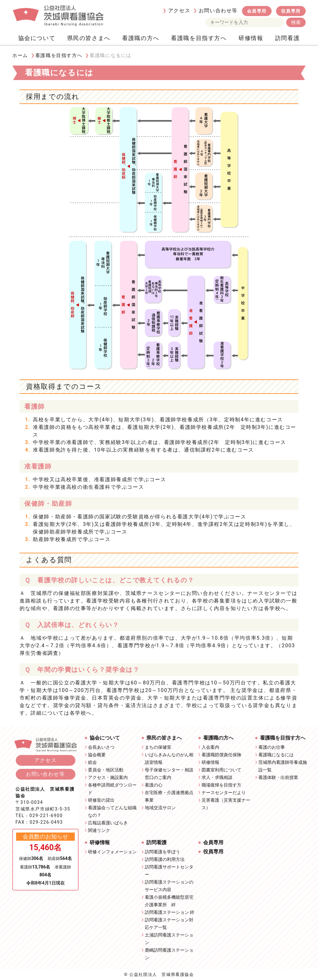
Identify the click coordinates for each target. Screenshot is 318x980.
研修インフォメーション (112, 852)
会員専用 (257, 11)
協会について (37, 38)
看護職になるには (276, 755)
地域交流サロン (160, 808)
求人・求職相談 (217, 777)
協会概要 (97, 755)
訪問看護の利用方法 (165, 859)
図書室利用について (221, 770)
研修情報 (251, 38)
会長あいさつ (101, 747)
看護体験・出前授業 (278, 777)
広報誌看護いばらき (108, 823)
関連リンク (99, 830)
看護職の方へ (141, 38)
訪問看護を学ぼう (162, 852)
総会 (92, 762)
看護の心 (154, 785)
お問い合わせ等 (218, 11)
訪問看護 (287, 38)
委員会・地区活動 (106, 770)
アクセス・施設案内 (108, 777)
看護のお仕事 (272, 747)
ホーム (20, 55)
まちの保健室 (158, 747)
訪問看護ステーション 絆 (170, 912)
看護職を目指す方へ (199, 38)
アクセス (179, 11)
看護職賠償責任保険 (221, 755)
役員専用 (291, 11)
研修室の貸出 (101, 800)
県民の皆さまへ (89, 38)
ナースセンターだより (224, 793)
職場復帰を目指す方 (221, 785)
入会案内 (210, 747)
